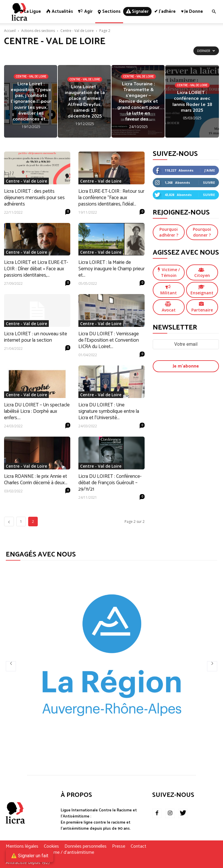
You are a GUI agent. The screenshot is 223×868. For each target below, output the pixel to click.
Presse (119, 847)
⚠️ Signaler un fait (30, 856)
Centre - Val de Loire (77, 31)
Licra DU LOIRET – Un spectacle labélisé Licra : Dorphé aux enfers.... (37, 411)
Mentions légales (22, 847)
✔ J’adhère (165, 11)
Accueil (10, 31)
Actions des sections (38, 31)
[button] (214, 12)
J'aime (210, 170)
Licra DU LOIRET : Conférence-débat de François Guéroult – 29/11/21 (110, 483)
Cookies (51, 847)
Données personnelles (86, 847)
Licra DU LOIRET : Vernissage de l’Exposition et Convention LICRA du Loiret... (109, 340)
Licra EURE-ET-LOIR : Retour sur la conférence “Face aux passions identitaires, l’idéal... (111, 198)
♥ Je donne (192, 11)
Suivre (209, 182)
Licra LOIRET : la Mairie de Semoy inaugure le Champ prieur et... (111, 269)
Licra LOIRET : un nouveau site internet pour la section (36, 337)
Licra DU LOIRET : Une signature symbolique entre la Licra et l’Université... (109, 411)
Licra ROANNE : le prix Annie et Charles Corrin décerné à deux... (36, 480)
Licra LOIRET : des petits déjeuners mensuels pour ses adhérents (34, 198)
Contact (139, 847)
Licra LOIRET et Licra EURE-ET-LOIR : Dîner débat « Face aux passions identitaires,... (36, 269)
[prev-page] (9, 522)
